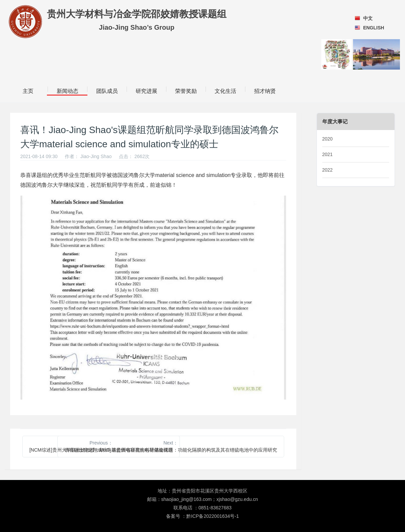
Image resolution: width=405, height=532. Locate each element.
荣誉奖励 (186, 91)
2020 (328, 139)
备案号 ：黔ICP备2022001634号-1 (202, 516)
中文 (368, 18)
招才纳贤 (265, 91)
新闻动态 (67, 91)
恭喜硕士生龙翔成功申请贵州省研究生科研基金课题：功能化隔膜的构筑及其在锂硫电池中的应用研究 (171, 450)
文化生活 (225, 91)
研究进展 (146, 91)
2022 (328, 170)
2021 (328, 154)
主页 (28, 91)
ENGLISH (374, 28)
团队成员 (107, 91)
